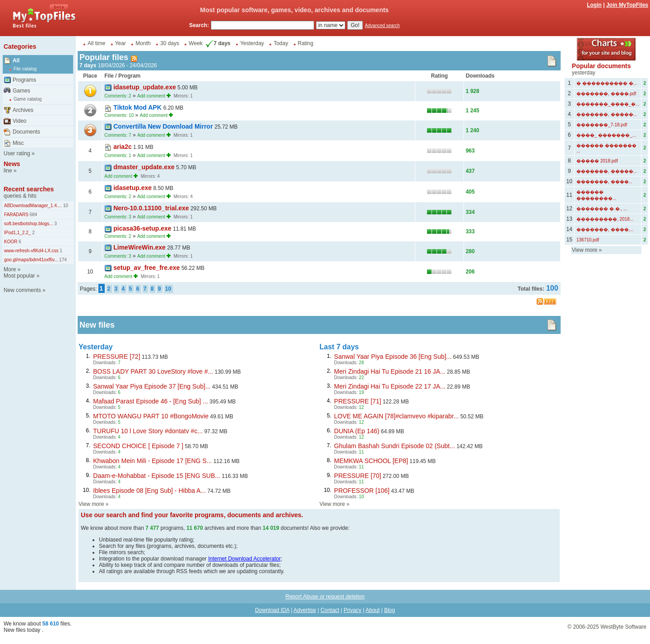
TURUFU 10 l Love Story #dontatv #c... (148, 431)
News (12, 164)
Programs (24, 80)
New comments (22, 290)
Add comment (151, 96)
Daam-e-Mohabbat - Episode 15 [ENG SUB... (157, 476)
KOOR (11, 242)
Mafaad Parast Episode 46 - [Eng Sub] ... (150, 401)
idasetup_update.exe (145, 87)
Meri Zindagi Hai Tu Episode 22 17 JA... (390, 386)
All (16, 60)
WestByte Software (623, 627)
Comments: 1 (118, 155)
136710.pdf (588, 240)
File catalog (25, 69)
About (373, 610)
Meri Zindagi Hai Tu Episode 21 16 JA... (390, 371)
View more (91, 504)
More (10, 269)
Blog (390, 610)
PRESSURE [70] (357, 476)
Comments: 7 (118, 135)
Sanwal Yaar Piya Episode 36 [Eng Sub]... (393, 357)
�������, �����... (607, 114)
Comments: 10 (119, 115)
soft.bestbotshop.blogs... (28, 224)
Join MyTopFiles (627, 5)
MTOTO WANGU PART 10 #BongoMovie (151, 416)
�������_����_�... (608, 104)
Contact (330, 610)
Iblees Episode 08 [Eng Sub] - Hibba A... (149, 491)
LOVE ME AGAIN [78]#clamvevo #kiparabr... (396, 416)
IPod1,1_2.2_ (18, 233)
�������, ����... (604, 182)
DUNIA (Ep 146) (357, 431)
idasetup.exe (132, 188)
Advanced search (382, 25)
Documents (26, 132)
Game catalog (28, 99)
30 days (170, 43)
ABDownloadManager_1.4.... (33, 206)
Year (121, 43)
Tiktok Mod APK (138, 107)
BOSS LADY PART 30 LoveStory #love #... (153, 371)
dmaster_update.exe (144, 167)
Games (21, 91)
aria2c (122, 147)
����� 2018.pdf (597, 161)
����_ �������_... (606, 135)
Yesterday (252, 43)
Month (143, 43)
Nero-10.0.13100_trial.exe (151, 208)
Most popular (19, 276)
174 (62, 260)
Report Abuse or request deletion (325, 597)
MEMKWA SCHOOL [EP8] (371, 461)
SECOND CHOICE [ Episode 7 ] (138, 446)
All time (96, 43)
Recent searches (29, 189)
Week (195, 43)
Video (19, 121)
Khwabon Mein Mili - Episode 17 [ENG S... (152, 461)
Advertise (305, 610)
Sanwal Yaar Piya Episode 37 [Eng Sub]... (152, 386)
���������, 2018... (605, 219)
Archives (23, 110)
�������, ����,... (605, 229)
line (8, 171)
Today (281, 43)
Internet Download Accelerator (244, 559)
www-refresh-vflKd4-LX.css (31, 251)
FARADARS (16, 215)
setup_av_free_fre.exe (146, 268)
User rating (17, 153)
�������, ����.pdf (606, 94)
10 (65, 206)
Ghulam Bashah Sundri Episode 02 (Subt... (395, 446)
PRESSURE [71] (357, 401)
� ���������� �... (607, 83)
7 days (217, 43)
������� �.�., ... (602, 209)
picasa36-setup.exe (142, 228)
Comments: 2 (118, 96)
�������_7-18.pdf (602, 125)
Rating (306, 43)
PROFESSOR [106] (362, 491)
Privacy (352, 610)
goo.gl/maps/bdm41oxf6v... (31, 260)
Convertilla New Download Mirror (164, 126)
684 (33, 215)
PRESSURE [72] (116, 357)
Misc (18, 143)
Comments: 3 (118, 217)
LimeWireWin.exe (139, 247)
